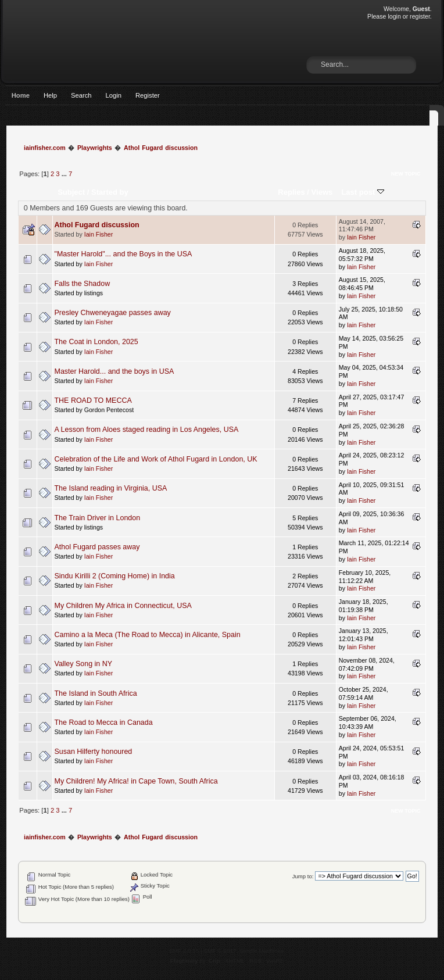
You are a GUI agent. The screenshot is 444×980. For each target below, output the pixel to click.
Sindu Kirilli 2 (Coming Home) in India (115, 576)
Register (148, 95)
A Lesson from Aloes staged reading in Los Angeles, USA (147, 430)
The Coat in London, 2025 (96, 342)
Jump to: (303, 876)
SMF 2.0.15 (184, 951)
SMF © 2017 (220, 951)
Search (81, 95)
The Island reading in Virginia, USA (111, 488)
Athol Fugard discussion (97, 225)
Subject (71, 192)
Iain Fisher (99, 234)
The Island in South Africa (96, 693)
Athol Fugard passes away (97, 547)
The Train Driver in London (98, 518)
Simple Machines (262, 951)
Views (322, 192)
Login (114, 95)
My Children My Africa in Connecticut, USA (123, 606)
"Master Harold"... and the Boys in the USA (123, 254)
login (394, 16)
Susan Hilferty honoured (94, 752)
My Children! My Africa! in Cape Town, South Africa (136, 781)
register (420, 16)
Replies (291, 192)
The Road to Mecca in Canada (104, 723)
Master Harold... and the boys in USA (114, 371)
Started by (110, 192)
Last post (363, 192)
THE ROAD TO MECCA (93, 400)
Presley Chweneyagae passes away (113, 313)
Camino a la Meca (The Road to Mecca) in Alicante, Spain (148, 635)
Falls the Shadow (83, 284)
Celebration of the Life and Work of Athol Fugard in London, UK (156, 459)
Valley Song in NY (84, 664)
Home (21, 95)
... (65, 174)
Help (50, 95)
